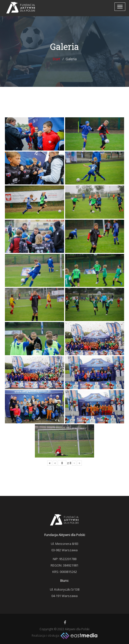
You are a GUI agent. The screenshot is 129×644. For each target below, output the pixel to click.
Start (56, 59)
